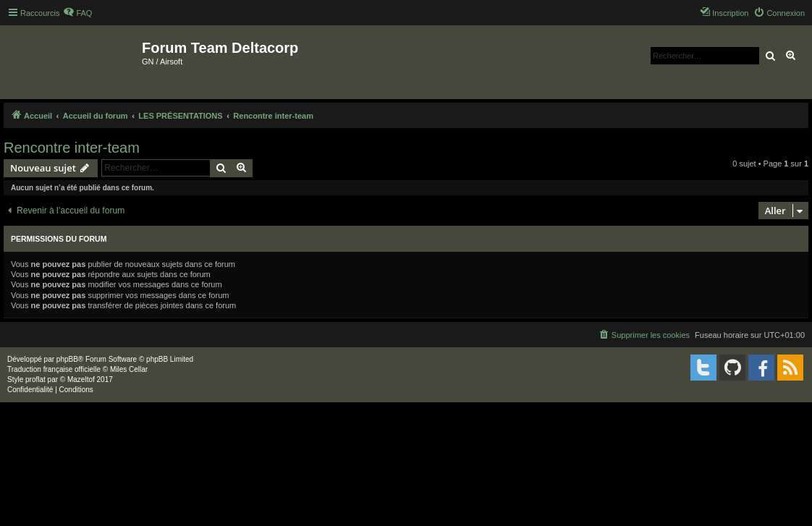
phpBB (67, 359)
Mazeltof (81, 379)
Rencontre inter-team (72, 148)
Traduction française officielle (54, 369)
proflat (35, 379)
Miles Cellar (129, 369)
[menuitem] (77, 13)
